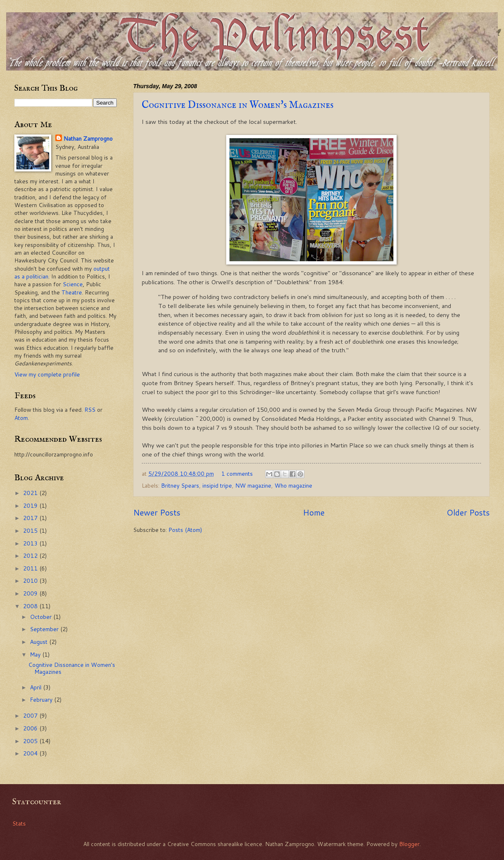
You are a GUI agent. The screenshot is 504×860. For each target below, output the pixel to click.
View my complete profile (47, 374)
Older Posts (468, 512)
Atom (21, 418)
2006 (31, 728)
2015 (31, 530)
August (40, 642)
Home (314, 512)
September (45, 629)
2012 (31, 555)
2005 (31, 741)
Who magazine (293, 485)
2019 (31, 505)
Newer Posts (157, 512)
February (42, 699)
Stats (19, 823)
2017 (31, 518)
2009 (31, 593)
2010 (31, 581)
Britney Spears (180, 485)
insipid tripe (217, 485)
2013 (31, 543)
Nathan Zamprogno (88, 138)
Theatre (72, 292)
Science (73, 284)
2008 (31, 606)
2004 (31, 753)
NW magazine (253, 485)
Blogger (409, 844)
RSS (90, 409)
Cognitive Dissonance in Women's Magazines (238, 105)
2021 (31, 493)
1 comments (237, 473)
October (42, 617)
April (36, 687)
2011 (31, 568)
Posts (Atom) (185, 530)
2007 (31, 715)
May (36, 654)
